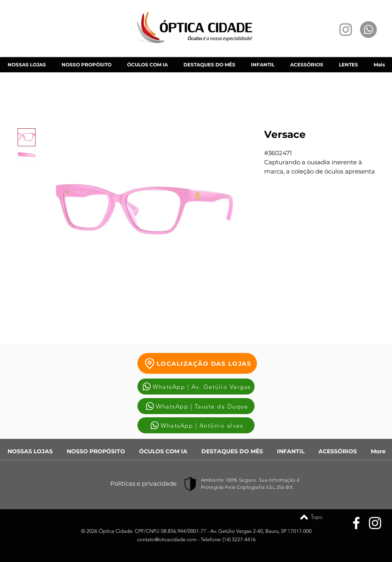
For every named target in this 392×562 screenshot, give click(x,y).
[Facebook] (356, 523)
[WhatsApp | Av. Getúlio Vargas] (196, 387)
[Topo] (304, 517)
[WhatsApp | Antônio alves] (196, 425)
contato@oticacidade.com (167, 539)
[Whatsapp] (368, 30)
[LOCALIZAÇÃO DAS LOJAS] (197, 363)
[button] (147, 65)
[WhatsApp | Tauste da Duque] (196, 406)
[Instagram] (346, 30)
